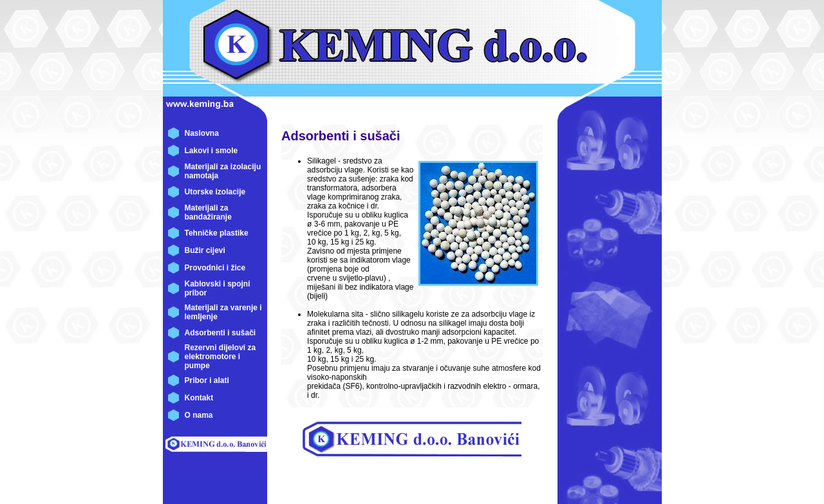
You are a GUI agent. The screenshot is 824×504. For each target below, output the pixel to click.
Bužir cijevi (205, 250)
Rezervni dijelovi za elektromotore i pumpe (220, 357)
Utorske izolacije (215, 192)
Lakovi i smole (211, 151)
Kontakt (199, 398)
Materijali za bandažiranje (208, 212)
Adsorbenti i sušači (220, 333)
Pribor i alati (207, 380)
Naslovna (202, 133)
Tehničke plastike (217, 233)
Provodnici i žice (215, 268)
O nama (199, 415)
